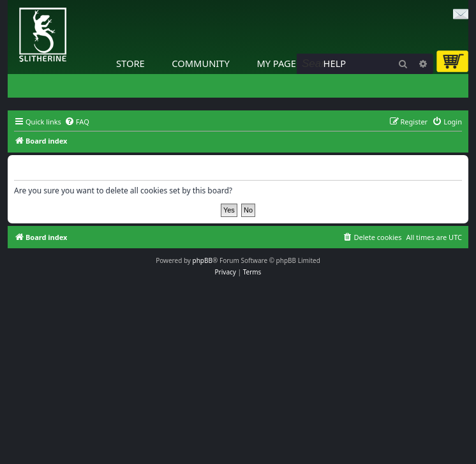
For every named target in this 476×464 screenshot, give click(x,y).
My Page (276, 63)
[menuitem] (77, 122)
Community (200, 63)
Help (335, 63)
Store (130, 63)
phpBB (203, 260)
